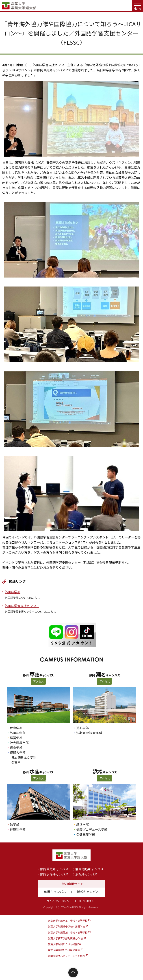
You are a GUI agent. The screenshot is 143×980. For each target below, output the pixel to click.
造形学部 (82, 728)
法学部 (15, 825)
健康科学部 (18, 829)
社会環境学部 (19, 743)
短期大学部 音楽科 (89, 733)
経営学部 (16, 738)
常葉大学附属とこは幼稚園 (63, 944)
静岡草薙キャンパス (54, 869)
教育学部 (16, 728)
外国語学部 (13, 592)
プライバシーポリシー (59, 901)
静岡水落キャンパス (54, 874)
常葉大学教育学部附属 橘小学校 (65, 938)
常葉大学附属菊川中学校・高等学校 (68, 932)
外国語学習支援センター (22, 606)
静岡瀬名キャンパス (89, 869)
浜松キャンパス (86, 874)
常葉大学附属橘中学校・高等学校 (66, 926)
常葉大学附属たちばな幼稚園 (64, 950)
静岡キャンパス (55, 892)
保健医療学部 (86, 834)
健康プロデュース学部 (92, 829)
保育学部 (16, 748)
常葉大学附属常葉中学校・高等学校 (68, 921)
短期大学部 (18, 752)
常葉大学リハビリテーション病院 (66, 956)
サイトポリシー (88, 901)
